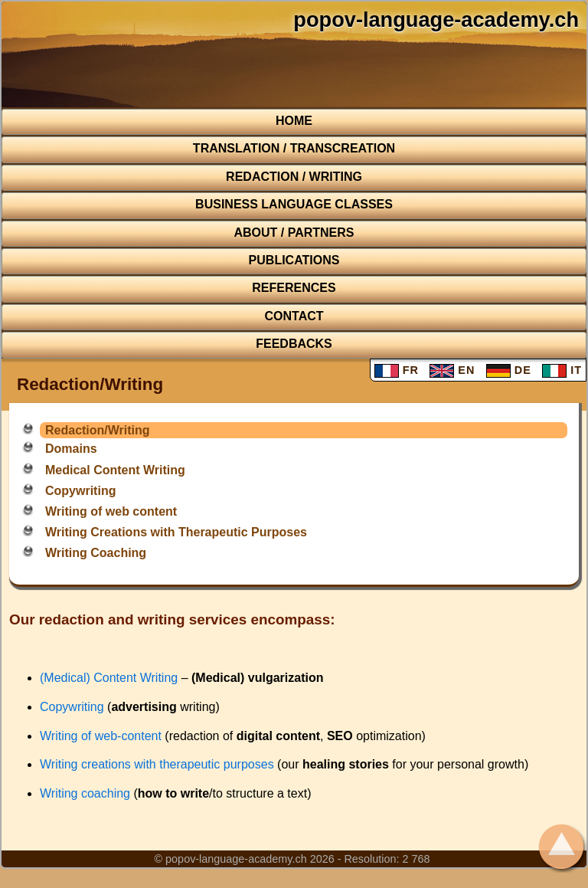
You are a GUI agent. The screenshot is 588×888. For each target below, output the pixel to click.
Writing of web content (111, 511)
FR (397, 370)
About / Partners (294, 233)
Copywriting (80, 491)
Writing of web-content (101, 736)
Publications (294, 260)
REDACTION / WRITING (294, 177)
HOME (294, 121)
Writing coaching (85, 793)
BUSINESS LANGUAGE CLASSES (294, 204)
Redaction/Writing (98, 430)
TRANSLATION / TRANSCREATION (294, 148)
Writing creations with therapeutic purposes (157, 764)
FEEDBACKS (294, 344)
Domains (71, 449)
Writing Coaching (96, 553)
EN (452, 370)
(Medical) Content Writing (109, 678)
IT (562, 370)
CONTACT (294, 316)
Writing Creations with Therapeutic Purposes (176, 532)
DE (509, 370)
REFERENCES (294, 288)
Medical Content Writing (115, 470)
